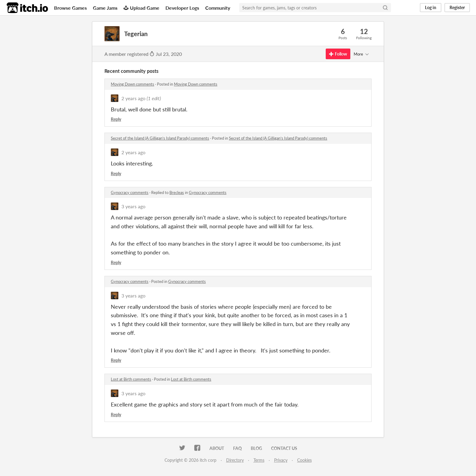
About (217, 448)
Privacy (281, 460)
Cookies (304, 460)
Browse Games (70, 8)
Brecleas (177, 192)
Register (457, 7)
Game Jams (105, 8)
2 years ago (133, 98)
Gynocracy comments (130, 192)
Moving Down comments (133, 84)
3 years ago (133, 206)
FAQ (237, 448)
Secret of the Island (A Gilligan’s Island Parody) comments (160, 138)
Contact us (284, 448)
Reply (116, 119)
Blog (256, 448)
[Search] (385, 8)
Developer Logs (182, 8)
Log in (431, 7)
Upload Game (141, 8)
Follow (338, 54)
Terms (259, 460)
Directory (235, 460)
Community (218, 8)
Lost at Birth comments (131, 379)
